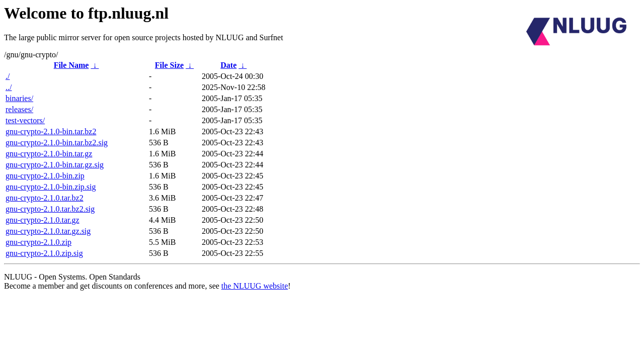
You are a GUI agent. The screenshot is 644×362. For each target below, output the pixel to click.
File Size (169, 65)
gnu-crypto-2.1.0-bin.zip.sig (51, 187)
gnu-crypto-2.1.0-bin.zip (45, 176)
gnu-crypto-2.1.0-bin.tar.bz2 (51, 131)
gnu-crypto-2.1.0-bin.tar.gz (49, 154)
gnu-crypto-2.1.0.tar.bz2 (45, 198)
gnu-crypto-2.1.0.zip (38, 242)
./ (8, 76)
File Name (71, 65)
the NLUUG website (255, 286)
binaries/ (19, 98)
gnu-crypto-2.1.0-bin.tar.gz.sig (55, 165)
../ (9, 87)
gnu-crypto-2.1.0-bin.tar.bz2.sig (57, 143)
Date (228, 65)
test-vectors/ (25, 120)
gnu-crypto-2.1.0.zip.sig (44, 253)
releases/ (19, 109)
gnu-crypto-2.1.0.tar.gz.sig (48, 231)
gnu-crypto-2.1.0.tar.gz (43, 220)
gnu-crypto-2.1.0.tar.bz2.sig (50, 209)
